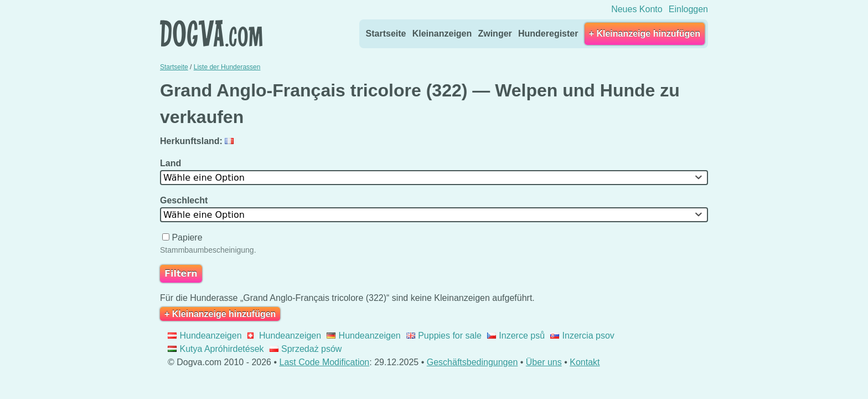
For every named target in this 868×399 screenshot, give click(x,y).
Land (172, 163)
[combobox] (434, 178)
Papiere (184, 237)
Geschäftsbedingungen (472, 362)
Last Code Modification (325, 362)
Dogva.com (211, 33)
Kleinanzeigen (442, 34)
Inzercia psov (582, 336)
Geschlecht (185, 200)
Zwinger (495, 34)
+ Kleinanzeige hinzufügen (645, 34)
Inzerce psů (516, 336)
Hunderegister (548, 34)
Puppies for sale (444, 336)
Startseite (386, 34)
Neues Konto (637, 9)
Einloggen (688, 9)
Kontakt (585, 362)
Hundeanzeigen (205, 336)
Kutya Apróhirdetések (216, 349)
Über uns (544, 362)
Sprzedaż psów (306, 349)
